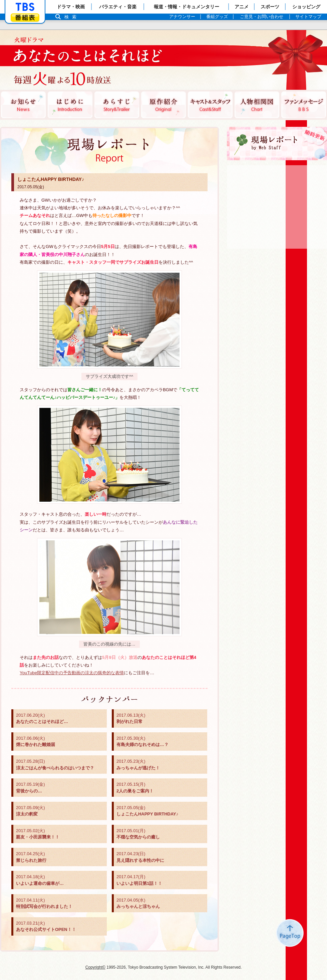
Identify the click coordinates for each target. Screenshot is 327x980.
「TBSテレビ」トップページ (25, 7)
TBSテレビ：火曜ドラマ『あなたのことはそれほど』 (82, 60)
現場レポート (277, 144)
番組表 (25, 18)
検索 (72, 17)
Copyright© (95, 967)
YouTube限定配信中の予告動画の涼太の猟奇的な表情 (72, 673)
